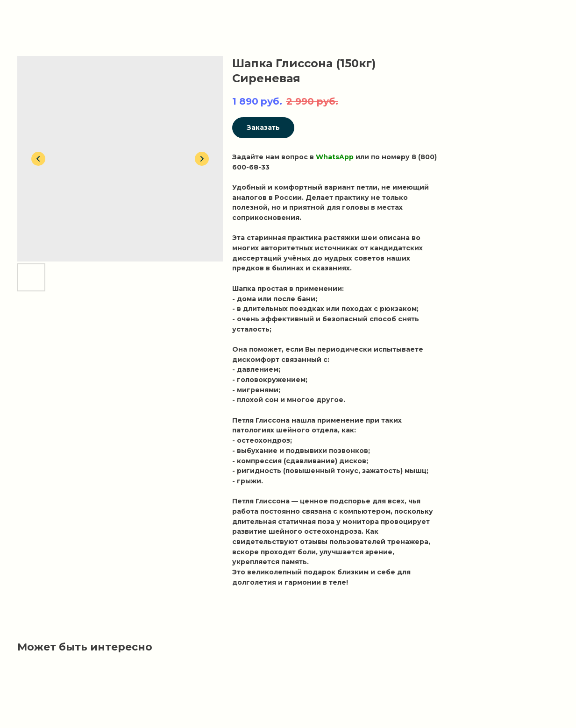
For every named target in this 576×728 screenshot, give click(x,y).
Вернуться (36, 14)
